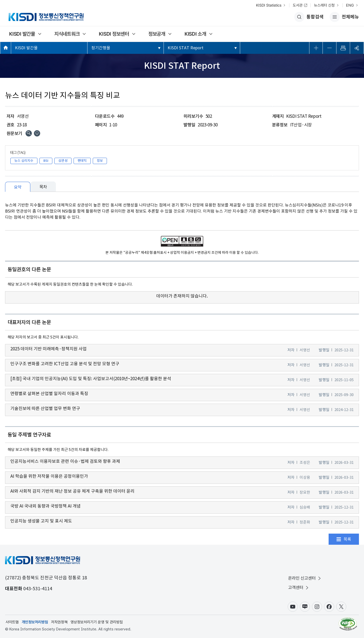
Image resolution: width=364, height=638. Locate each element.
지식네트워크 (67, 34)
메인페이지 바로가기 (6, 48)
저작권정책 (59, 622)
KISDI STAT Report (186, 48)
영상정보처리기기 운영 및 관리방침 (97, 622)
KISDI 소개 (195, 34)
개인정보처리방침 (35, 622)
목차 (43, 187)
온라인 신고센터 (305, 578)
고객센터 (299, 588)
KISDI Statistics (269, 5)
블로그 (305, 607)
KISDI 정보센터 (114, 34)
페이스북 (329, 607)
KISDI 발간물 (22, 34)
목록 (347, 539)
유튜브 (293, 607)
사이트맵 (12, 622)
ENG (350, 5)
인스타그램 (317, 607)
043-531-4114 (38, 589)
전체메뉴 (344, 17)
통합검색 (309, 17)
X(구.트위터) (341, 607)
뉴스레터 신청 (324, 5)
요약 (18, 187)
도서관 (298, 5)
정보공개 (157, 34)
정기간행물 (101, 48)
